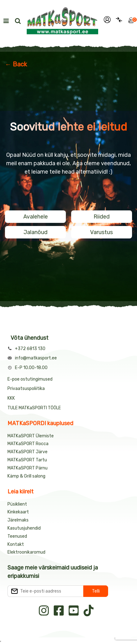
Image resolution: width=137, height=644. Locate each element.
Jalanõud (36, 232)
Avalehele (36, 217)
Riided (102, 217)
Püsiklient (17, 504)
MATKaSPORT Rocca (28, 444)
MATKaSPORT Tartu (27, 460)
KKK (11, 398)
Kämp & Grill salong (26, 476)
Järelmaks (18, 520)
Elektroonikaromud (26, 552)
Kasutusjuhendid (24, 528)
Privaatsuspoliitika (26, 389)
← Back (16, 64)
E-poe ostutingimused (30, 379)
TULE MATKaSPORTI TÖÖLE (34, 408)
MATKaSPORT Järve (27, 452)
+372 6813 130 (30, 349)
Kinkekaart (18, 512)
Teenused (17, 536)
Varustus (101, 232)
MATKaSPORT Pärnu (28, 468)
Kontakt (16, 544)
